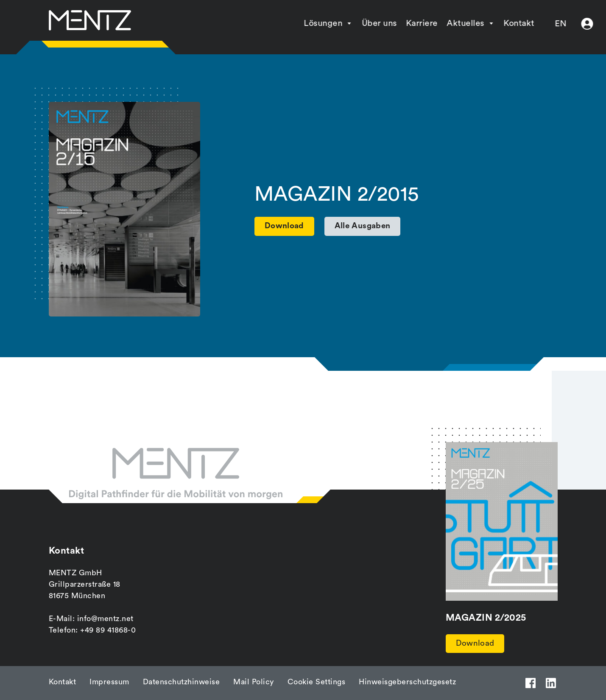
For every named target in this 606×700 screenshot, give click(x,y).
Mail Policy (254, 682)
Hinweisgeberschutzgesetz (407, 682)
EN (525, 24)
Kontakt (483, 23)
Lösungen (287, 23)
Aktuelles (429, 23)
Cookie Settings (317, 682)
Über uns (343, 23)
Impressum (109, 682)
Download (476, 644)
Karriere (386, 23)
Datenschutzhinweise (182, 682)
